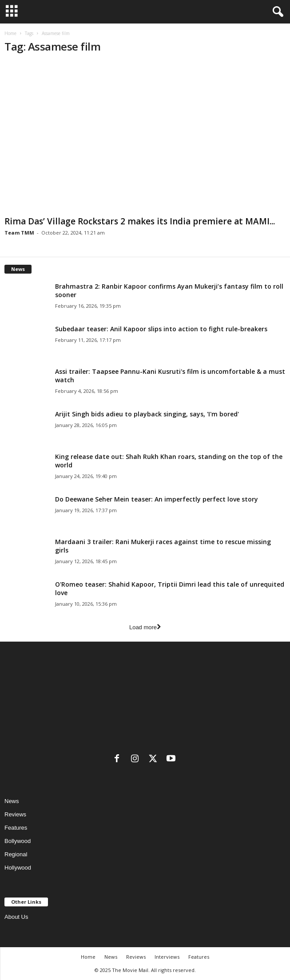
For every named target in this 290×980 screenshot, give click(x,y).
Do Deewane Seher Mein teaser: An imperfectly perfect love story (157, 499)
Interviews (167, 957)
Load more (145, 627)
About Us (16, 917)
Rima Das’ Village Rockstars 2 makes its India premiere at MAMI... (140, 221)
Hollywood (18, 868)
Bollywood (18, 841)
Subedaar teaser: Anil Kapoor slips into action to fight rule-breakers (161, 329)
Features (16, 828)
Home (10, 33)
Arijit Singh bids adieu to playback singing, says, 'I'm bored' (147, 414)
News (12, 801)
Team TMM (19, 233)
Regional (16, 854)
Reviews (15, 814)
